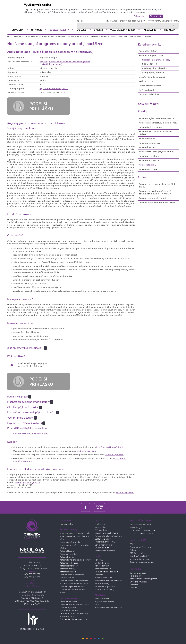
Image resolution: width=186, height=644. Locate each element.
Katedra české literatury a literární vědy (158, 123)
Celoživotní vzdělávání (150, 86)
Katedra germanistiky (149, 143)
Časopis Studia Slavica (150, 94)
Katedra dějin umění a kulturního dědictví (155, 133)
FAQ (97, 605)
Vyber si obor (100, 527)
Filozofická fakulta (62, 37)
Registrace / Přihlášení (104, 602)
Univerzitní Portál (170, 21)
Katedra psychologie (149, 156)
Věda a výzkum (146, 81)
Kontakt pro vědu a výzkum (141, 533)
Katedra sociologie (148, 169)
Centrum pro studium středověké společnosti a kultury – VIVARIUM (155, 192)
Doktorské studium (103, 539)
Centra (142, 177)
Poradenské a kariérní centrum (73, 619)
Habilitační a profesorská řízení (143, 530)
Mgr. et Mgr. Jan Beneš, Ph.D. (54, 89)
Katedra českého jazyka (151, 127)
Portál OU (99, 560)
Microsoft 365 (124, 21)
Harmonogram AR (103, 569)
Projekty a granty (137, 528)
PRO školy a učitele (138, 553)
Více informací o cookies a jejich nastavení (123, 12)
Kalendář (134, 588)
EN (82, 21)
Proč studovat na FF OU (105, 542)
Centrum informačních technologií (75, 613)
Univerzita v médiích (138, 582)
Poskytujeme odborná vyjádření (143, 579)
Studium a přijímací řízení (117, 37)
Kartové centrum (67, 617)
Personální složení (148, 51)
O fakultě (39, 30)
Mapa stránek (111, 21)
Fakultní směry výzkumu (140, 525)
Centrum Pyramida (114, 455)
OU (9, 37)
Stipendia (99, 575)
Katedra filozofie (147, 139)
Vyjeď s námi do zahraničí (152, 77)
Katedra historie (147, 147)
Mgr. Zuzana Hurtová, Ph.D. (110, 447)
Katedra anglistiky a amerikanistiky (31, 434)
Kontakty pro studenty (104, 590)
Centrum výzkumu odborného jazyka (157, 203)
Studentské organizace (105, 587)
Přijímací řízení (149, 64)
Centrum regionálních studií (153, 198)
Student (101, 30)
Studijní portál (154, 21)
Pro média (170, 30)
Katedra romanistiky (149, 160)
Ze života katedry (147, 90)
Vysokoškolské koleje (69, 611)
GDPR (132, 544)
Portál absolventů (102, 599)
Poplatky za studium (104, 578)
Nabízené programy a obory (140, 37)
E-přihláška (100, 524)
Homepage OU (66, 524)
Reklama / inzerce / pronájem (142, 562)
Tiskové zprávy (136, 576)
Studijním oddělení (86, 451)
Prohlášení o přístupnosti (140, 547)
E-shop (133, 550)
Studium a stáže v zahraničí (107, 572)
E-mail (144, 21)
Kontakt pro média (138, 573)
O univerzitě (16, 37)
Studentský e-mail (103, 563)
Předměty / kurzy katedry (154, 68)
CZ (78, 21)
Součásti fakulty (61, 30)
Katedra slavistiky (99, 37)
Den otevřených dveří (104, 545)
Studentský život (102, 548)
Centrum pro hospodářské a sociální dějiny (157, 186)
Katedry (87, 37)
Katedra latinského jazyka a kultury (156, 152)
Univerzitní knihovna (69, 602)
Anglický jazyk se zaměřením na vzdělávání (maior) (65, 62)
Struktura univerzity (31, 37)
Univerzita (20, 30)
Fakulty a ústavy (46, 37)
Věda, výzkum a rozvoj (125, 30)
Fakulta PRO (152, 30)
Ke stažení (134, 585)
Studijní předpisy (102, 584)
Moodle (136, 21)
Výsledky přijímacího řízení (106, 533)
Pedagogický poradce (153, 73)
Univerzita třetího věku (139, 559)
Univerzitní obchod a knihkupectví (74, 605)
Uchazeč (84, 30)
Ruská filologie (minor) (51, 64)
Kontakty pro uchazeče (105, 551)
